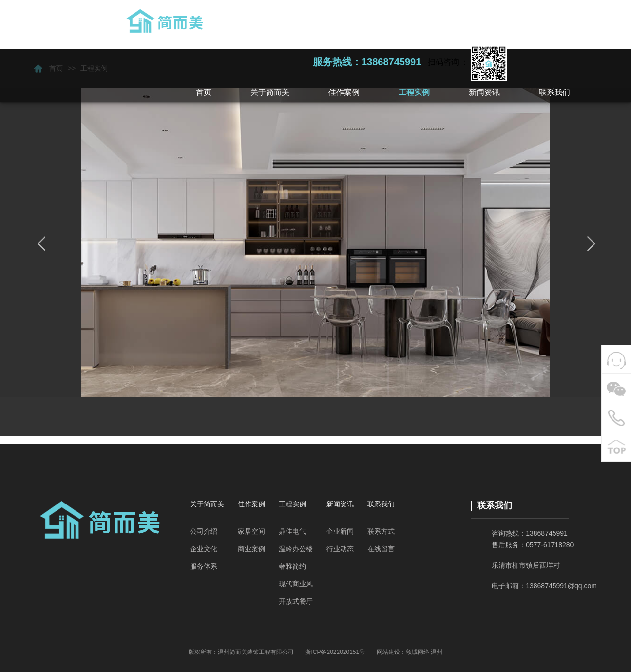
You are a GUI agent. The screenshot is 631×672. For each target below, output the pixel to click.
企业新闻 (340, 531)
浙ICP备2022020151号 (335, 652)
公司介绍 (204, 531)
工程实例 (292, 504)
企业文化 (204, 549)
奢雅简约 (292, 566)
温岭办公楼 (296, 549)
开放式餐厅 (296, 601)
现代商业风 (296, 584)
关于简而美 (207, 504)
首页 (204, 92)
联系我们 (381, 504)
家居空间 (251, 531)
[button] (270, 93)
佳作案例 (251, 504)
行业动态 (340, 549)
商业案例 (251, 549)
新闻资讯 (340, 504)
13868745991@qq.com (561, 586)
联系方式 (381, 531)
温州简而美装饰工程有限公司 (256, 652)
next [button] (590, 243)
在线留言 (381, 549)
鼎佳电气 (292, 531)
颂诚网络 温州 (424, 652)
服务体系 (204, 566)
